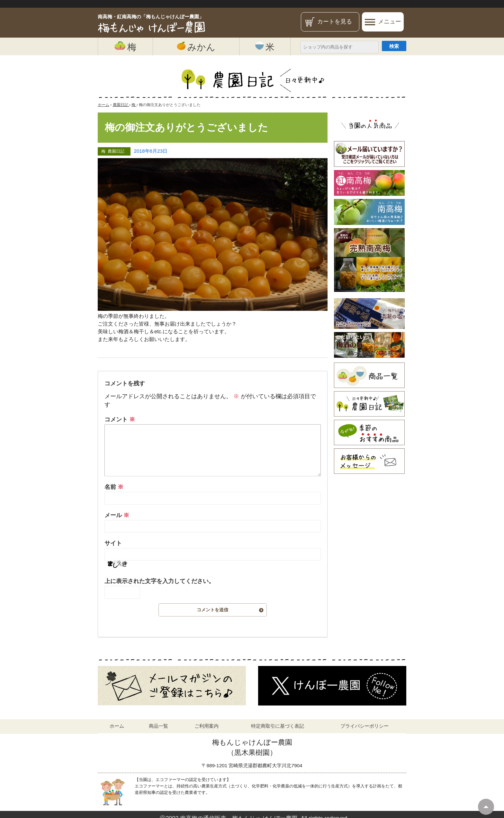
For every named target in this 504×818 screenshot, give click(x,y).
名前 (114, 487)
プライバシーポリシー (364, 726)
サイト (113, 543)
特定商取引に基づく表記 (278, 726)
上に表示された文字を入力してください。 (159, 581)
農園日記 (116, 151)
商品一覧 (158, 726)
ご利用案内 (207, 726)
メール (117, 515)
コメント (120, 419)
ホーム (117, 726)
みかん (196, 47)
